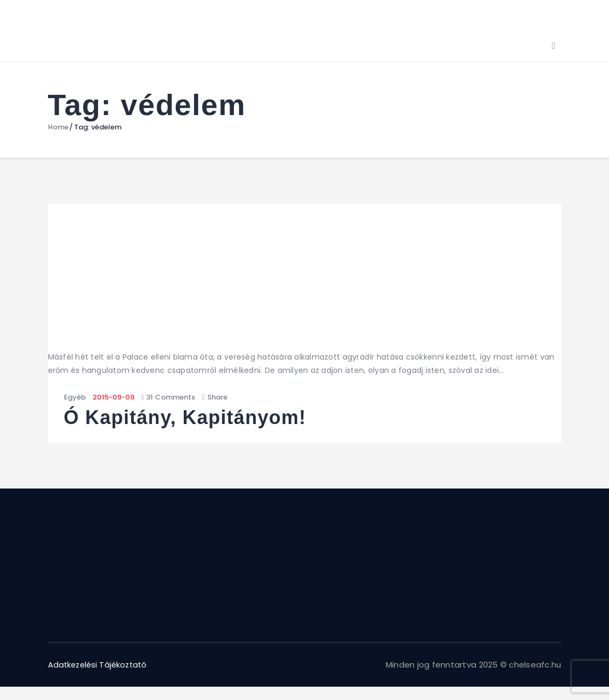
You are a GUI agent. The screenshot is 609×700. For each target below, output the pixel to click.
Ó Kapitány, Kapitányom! (186, 418)
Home (58, 127)
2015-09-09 (113, 397)
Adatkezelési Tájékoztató (100, 665)
